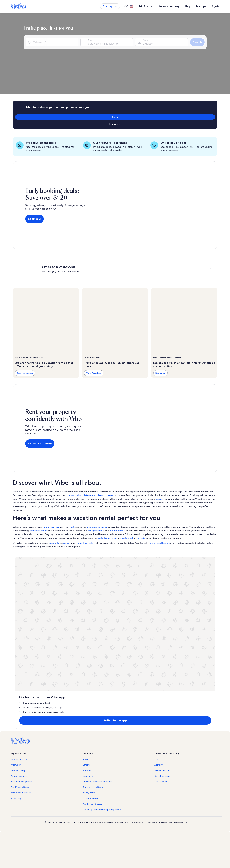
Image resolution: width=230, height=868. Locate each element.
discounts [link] (54, 508)
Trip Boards (146, 6)
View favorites (94, 338)
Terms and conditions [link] (93, 625)
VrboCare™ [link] (16, 602)
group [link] (159, 464)
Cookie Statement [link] (91, 636)
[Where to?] (62, 48)
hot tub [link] (141, 503)
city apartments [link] (96, 496)
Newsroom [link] (88, 614)
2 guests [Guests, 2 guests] (170, 49)
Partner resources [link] (19, 614)
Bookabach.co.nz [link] (162, 614)
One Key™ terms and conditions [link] (98, 619)
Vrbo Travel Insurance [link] (21, 630)
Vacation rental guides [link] (21, 619)
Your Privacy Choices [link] (92, 642)
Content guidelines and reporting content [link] (102, 647)
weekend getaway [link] (97, 492)
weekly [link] (67, 508)
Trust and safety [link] (18, 608)
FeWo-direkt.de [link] (162, 608)
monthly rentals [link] (84, 508)
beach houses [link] (106, 460)
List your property (169, 6)
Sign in (216, 6)
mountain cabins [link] (39, 496)
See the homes (25, 338)
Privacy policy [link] (89, 630)
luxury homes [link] (117, 496)
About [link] (85, 597)
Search (207, 48)
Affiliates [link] (87, 608)
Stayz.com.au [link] (161, 619)
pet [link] (72, 492)
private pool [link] (126, 503)
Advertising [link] (16, 636)
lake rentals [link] (90, 460)
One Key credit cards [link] (21, 625)
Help (188, 6)
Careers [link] (86, 602)
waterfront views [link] (107, 503)
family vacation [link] (51, 492)
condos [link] (70, 460)
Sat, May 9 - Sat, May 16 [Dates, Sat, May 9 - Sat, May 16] (130, 49)
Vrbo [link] (157, 597)
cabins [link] (79, 460)
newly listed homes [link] (159, 508)
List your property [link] (19, 597)
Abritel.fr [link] (159, 602)
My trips (201, 6)
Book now (34, 183)
